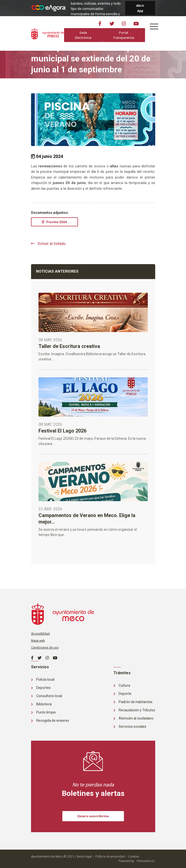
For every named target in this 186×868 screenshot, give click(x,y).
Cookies (134, 857)
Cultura (122, 685)
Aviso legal (84, 857)
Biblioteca (41, 704)
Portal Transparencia (123, 35)
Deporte (122, 694)
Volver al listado (48, 244)
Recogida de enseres (50, 721)
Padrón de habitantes (133, 702)
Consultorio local (47, 696)
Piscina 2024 (54, 222)
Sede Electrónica (83, 35)
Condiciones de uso (45, 648)
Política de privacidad (110, 857)
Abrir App (140, 8)
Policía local (43, 679)
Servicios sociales (130, 726)
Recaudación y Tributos (134, 710)
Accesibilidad (40, 634)
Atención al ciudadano (133, 718)
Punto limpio (43, 712)
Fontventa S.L (146, 861)
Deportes (41, 688)
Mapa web (38, 641)
